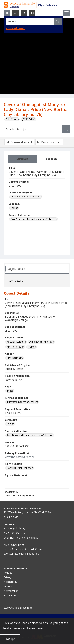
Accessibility (10, 582)
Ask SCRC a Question (15, 533)
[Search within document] (66, 129)
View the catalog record (19, 457)
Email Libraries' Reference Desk (21, 538)
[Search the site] (30, 22)
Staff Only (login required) (18, 608)
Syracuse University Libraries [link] (23, 508)
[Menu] (67, 13)
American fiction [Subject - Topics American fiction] (15, 347)
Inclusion (9, 586)
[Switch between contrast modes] (32, 13)
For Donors (10, 596)
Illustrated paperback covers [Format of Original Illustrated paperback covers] (26, 197)
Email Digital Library (15, 529)
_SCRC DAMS (29, 119)
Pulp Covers (12, 119)
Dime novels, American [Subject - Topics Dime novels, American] (41, 342)
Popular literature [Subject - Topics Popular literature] (16, 342)
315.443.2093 (11, 517)
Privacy (8, 577)
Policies (8, 573)
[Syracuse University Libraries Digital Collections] (37, 5)
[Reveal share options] (15, 13)
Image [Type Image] (10, 391)
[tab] (22, 159)
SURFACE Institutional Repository (21, 554)
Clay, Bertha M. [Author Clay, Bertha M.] (15, 358)
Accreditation (11, 591)
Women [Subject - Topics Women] (32, 347)
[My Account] (24, 13)
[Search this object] (33, 129)
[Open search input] (7, 13)
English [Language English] (14, 208)
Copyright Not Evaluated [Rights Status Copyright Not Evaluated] (20, 468)
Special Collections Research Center (23, 549)
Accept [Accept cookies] (10, 639)
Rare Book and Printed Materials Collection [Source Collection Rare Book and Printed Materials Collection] (34, 219)
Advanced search (15, 28)
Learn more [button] (35, 628)
